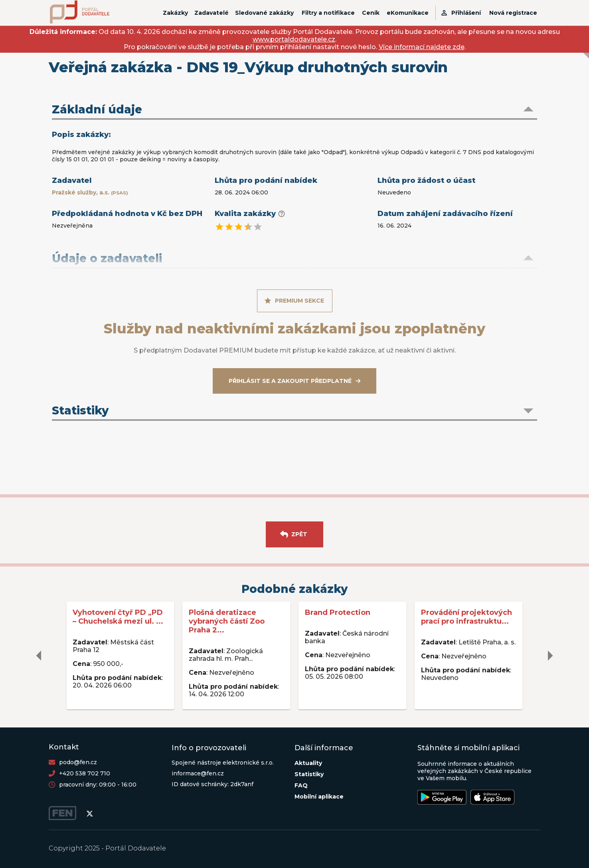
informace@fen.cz (198, 773)
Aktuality (308, 763)
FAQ (301, 785)
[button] (294, 110)
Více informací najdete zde (422, 47)
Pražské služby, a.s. (90, 192)
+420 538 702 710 (85, 773)
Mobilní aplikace (319, 797)
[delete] (39, 656)
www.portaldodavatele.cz (294, 39)
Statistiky (309, 774)
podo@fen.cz (78, 762)
